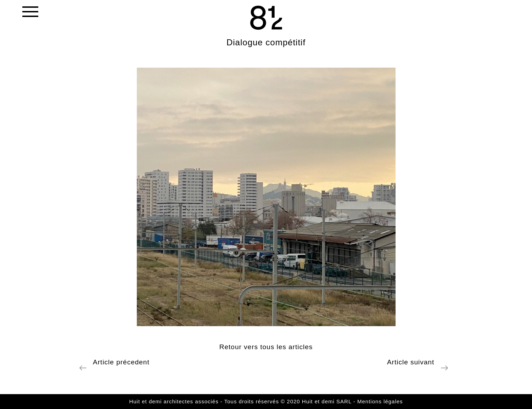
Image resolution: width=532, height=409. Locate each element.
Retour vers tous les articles (266, 347)
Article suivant (413, 362)
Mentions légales (380, 401)
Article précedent (119, 362)
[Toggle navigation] (30, 13)
